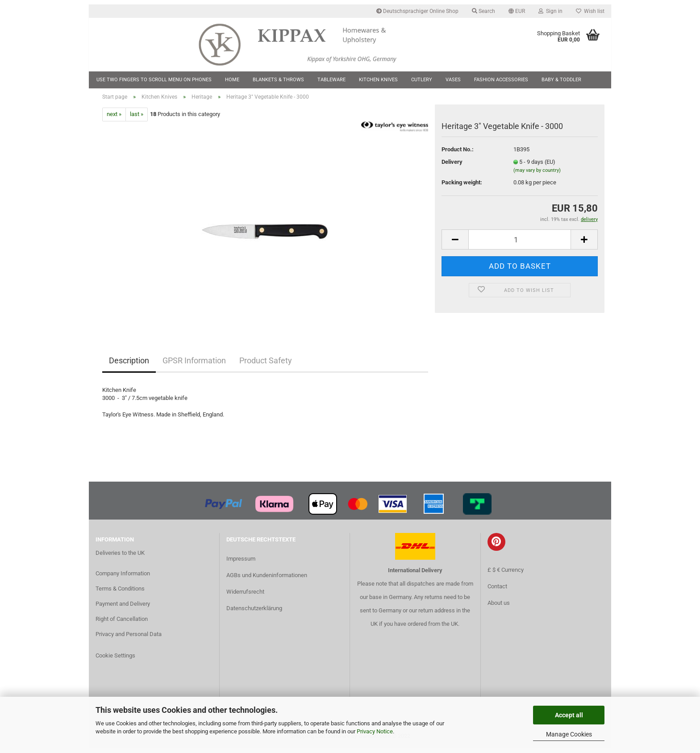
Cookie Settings (115, 661)
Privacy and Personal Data (129, 639)
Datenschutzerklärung (254, 614)
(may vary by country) (537, 176)
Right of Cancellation (122, 624)
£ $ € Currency (506, 576)
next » (114, 120)
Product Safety (266, 366)
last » (137, 120)
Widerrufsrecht (245, 597)
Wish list (590, 11)
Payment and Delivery (123, 609)
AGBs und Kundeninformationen (267, 580)
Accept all (569, 715)
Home (232, 80)
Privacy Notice (375, 731)
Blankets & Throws (278, 80)
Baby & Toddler (561, 80)
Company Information (123, 579)
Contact (497, 592)
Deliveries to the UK (120, 559)
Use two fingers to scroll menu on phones (154, 80)
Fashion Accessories (501, 80)
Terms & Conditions (120, 594)
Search (483, 11)
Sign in (550, 11)
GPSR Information (194, 366)
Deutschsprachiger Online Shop (417, 11)
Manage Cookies (569, 734)
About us (499, 609)
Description (129, 366)
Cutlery (422, 80)
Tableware (331, 80)
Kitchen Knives (378, 80)
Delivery (452, 167)
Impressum (241, 564)
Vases (453, 80)
